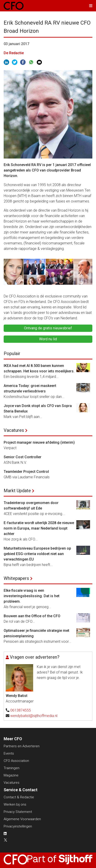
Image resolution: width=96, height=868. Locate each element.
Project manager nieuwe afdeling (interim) (39, 442)
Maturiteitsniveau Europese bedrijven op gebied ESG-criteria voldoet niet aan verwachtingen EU (37, 554)
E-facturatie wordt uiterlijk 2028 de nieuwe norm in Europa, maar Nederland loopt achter (39, 528)
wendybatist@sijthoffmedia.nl (34, 716)
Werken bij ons (15, 804)
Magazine (11, 775)
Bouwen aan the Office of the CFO (32, 616)
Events (9, 753)
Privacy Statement (18, 812)
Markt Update (17, 491)
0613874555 (21, 710)
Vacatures (14, 430)
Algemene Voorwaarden (22, 819)
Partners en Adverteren (22, 746)
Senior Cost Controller (23, 457)
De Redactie (14, 53)
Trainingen (12, 768)
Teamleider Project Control (26, 472)
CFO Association (16, 761)
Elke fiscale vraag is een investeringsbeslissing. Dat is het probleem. (32, 596)
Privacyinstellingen (18, 826)
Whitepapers (16, 578)
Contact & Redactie (19, 797)
